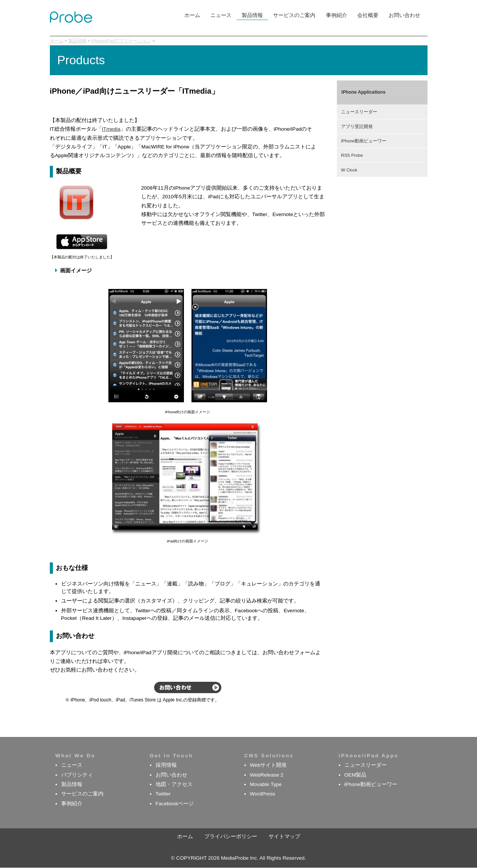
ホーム (192, 15)
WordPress (263, 794)
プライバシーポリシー (231, 836)
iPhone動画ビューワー (364, 141)
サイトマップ (284, 836)
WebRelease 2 (267, 775)
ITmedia (111, 129)
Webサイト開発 (269, 765)
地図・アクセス (174, 784)
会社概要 (368, 15)
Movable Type (266, 784)
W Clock (349, 170)
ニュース (221, 15)
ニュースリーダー (359, 112)
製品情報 (252, 15)
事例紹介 (337, 15)
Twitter (163, 794)
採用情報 (166, 765)
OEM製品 (356, 775)
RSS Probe (352, 155)
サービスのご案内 (294, 15)
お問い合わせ (404, 15)
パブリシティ (77, 775)
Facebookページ (175, 804)
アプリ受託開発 (357, 127)
